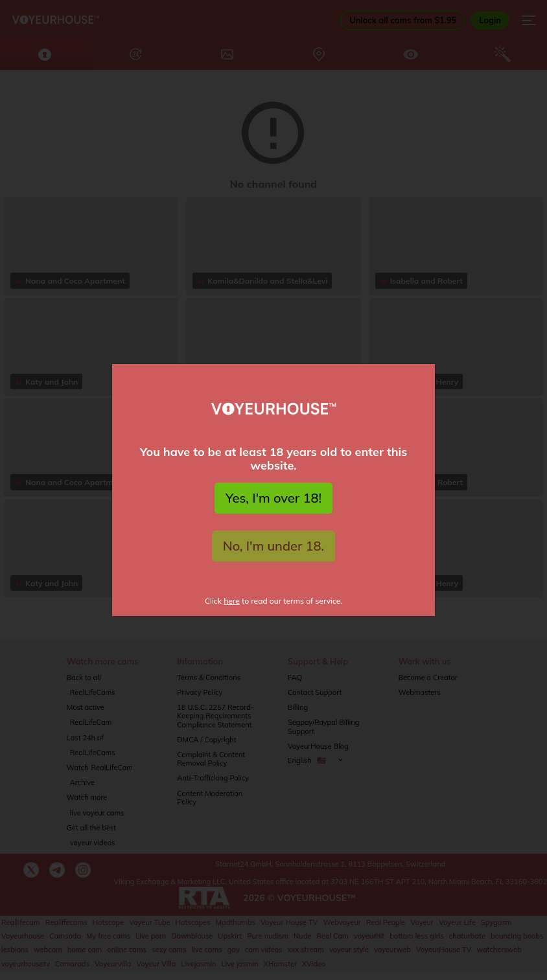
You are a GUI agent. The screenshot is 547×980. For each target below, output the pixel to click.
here (232, 601)
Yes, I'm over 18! (273, 498)
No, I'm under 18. (274, 546)
